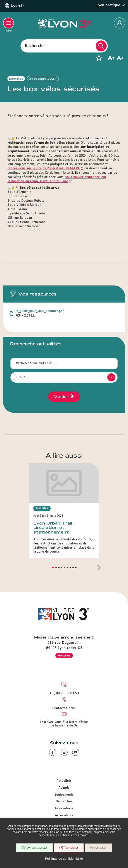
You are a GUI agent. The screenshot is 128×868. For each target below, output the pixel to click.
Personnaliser (98, 848)
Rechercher (36, 46)
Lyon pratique (111, 5)
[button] (99, 58)
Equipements (64, 795)
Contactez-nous (64, 708)
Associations (64, 808)
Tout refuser (69, 848)
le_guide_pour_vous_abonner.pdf (40, 311)
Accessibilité (64, 815)
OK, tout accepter (34, 848)
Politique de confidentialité (64, 858)
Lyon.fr (18, 6)
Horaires (64, 655)
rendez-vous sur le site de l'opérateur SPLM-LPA (44, 168)
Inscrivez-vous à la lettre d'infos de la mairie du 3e (64, 724)
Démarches (64, 801)
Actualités (64, 781)
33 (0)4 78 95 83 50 (64, 693)
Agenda (64, 788)
